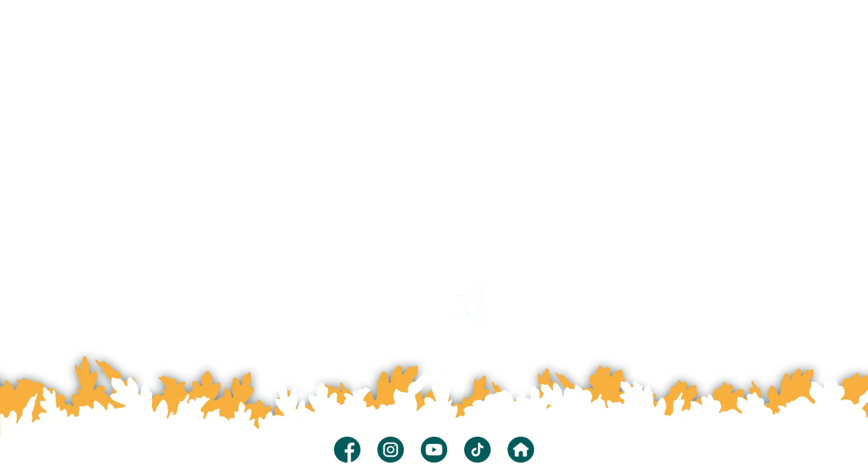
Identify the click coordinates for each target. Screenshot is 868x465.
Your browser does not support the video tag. (434, 217)
